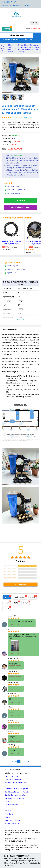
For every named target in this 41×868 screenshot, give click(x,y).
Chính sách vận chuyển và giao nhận (17, 789)
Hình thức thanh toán (12, 823)
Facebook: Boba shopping (14, 779)
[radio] (12, 557)
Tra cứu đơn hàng (16, 5)
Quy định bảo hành (11, 805)
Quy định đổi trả (10, 801)
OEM (13, 138)
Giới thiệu (8, 811)
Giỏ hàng (7, 29)
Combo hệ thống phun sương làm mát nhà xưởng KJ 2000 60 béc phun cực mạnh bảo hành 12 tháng (29, 48)
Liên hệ (27, 5)
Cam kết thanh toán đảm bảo (15, 795)
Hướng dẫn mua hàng (12, 820)
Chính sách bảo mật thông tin (15, 798)
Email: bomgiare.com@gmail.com (16, 783)
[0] (16, 761)
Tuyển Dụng (9, 814)
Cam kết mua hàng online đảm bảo (17, 792)
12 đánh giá (17, 117)
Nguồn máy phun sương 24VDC (10, 243)
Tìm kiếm (34, 23)
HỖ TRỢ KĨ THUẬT (28, 40)
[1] (12, 761)
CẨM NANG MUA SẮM (10, 40)
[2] (22, 761)
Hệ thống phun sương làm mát (10, 48)
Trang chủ (3, 49)
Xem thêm (20, 319)
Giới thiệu (5, 5)
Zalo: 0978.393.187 (11, 776)
